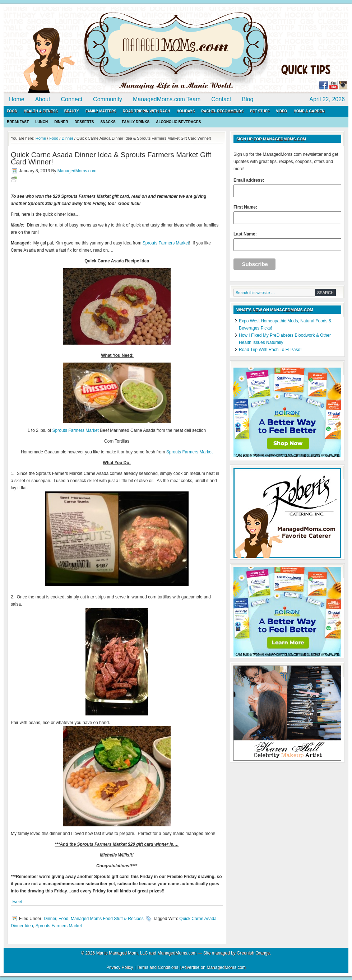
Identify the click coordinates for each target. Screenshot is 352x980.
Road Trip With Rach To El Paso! (270, 350)
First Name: (287, 214)
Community (108, 99)
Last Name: (287, 241)
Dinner (61, 122)
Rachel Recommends (222, 111)
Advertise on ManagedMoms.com (214, 967)
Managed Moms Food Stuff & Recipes (107, 919)
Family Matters (101, 111)
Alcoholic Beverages (178, 122)
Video (281, 111)
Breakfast (18, 122)
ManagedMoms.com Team (167, 99)
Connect (72, 99)
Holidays (186, 111)
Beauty (72, 111)
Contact (221, 99)
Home (17, 99)
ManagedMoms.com (86, 50)
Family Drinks (136, 122)
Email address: (287, 187)
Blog (247, 99)
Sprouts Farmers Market (166, 243)
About (43, 99)
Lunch (41, 122)
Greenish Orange (253, 953)
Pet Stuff (260, 111)
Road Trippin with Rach (147, 111)
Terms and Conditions (157, 967)
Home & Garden (309, 111)
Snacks (108, 122)
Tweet (17, 902)
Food (12, 111)
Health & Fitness (41, 111)
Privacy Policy (120, 967)
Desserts (84, 122)
